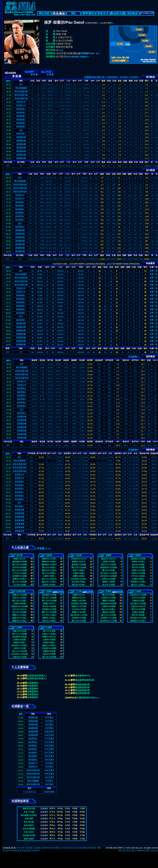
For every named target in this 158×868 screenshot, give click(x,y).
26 (145, 299)
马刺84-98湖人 (49, 643)
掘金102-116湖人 (49, 582)
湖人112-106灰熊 (19, 651)
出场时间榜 (21, 591)
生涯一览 (154, 352)
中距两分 (93, 453)
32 (145, 310)
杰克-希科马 (29, 825)
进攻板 (42, 360)
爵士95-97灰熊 (109, 570)
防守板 (50, 360)
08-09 (9, 127)
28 (53, 327)
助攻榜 (79, 555)
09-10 (9, 123)
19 (100, 289)
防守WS (135, 360)
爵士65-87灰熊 (109, 595)
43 (145, 317)
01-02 (9, 159)
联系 (13, 848)
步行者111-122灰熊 (109, 573)
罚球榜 (108, 591)
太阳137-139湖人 (19, 598)
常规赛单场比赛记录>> (95, 77)
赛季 (9, 81)
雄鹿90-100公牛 (79, 562)
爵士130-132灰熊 (79, 567)
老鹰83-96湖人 (79, 576)
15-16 (9, 102)
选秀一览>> (95, 54)
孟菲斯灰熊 (21, 137)
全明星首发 (33, 694)
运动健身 (37, 848)
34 (145, 306)
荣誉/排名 (103, 14)
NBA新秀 (36, 851)
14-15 (9, 106)
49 (32, 303)
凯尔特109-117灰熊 (109, 621)
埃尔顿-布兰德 (29, 835)
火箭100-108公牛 (138, 606)
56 (32, 331)
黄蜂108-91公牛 (79, 598)
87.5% (40, 299)
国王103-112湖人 (19, 601)
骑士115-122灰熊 (19, 570)
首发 (38, 81)
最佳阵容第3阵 (82, 685)
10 (47, 282)
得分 (147, 81)
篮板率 (34, 360)
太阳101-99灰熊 (108, 579)
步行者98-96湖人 (79, 582)
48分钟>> (135, 77)
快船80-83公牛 (79, 595)
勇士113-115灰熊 (19, 634)
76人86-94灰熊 (19, 585)
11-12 (9, 116)
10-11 (9, 120)
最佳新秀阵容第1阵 (85, 680)
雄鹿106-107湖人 (49, 559)
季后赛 (48, 549)
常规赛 (41, 548)
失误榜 (138, 591)
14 (100, 285)
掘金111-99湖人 (49, 645)
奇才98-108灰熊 (19, 567)
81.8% (40, 317)
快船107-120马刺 (79, 606)
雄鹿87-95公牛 (20, 559)
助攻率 (58, 360)
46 (145, 292)
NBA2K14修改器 (12, 851)
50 (32, 292)
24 (145, 285)
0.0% (60, 310)
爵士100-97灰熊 (79, 621)
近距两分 (68, 453)
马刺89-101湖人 (49, 585)
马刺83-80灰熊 (20, 640)
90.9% (40, 327)
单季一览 (154, 271)
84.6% (40, 341)
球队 (74, 14)
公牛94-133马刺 (79, 609)
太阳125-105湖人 (49, 621)
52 (32, 306)
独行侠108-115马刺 (79, 615)
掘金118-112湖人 (49, 570)
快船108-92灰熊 (19, 631)
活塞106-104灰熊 (19, 595)
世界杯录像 (91, 848)
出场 (32, 81)
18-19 (9, 85)
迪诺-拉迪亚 (29, 839)
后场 (114, 81)
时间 (44, 81)
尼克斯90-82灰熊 (20, 637)
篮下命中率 (41, 453)
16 (111, 292)
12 (100, 271)
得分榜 (19, 555)
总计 (21, 85)
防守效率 (109, 360)
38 (32, 285)
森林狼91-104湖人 (138, 621)
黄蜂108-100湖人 (49, 562)
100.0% (60, 271)
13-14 (9, 109)
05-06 (9, 144)
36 (145, 313)
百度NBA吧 (46, 848)
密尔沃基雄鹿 (21, 88)
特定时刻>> (113, 77)
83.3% (40, 292)
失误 (136, 81)
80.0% (40, 271)
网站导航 (44, 14)
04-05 (9, 148)
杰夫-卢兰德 (29, 812)
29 (145, 296)
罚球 (86, 81)
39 (32, 296)
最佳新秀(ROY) (83, 676)
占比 (60, 453)
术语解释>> (134, 357)
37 (32, 282)
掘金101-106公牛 (109, 559)
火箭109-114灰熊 (109, 598)
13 (145, 271)
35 (145, 327)
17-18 (9, 95)
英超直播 (29, 848)
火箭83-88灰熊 (138, 612)
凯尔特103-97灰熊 (138, 618)
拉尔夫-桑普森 (29, 829)
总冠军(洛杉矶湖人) (37, 676)
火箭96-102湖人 (138, 562)
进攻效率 (99, 360)
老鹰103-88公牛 (49, 637)
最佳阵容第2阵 (82, 690)
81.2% (40, 303)
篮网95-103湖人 (19, 579)
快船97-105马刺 (79, 601)
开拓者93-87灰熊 (79, 618)
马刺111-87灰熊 (138, 573)
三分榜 (79, 591)
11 (111, 271)
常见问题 (130, 851)
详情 (61, 50)
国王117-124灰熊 (109, 565)
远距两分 (118, 453)
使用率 (90, 360)
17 (53, 282)
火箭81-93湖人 (138, 579)
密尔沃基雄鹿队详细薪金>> (78, 57)
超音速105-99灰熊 (108, 604)
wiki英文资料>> (107, 23)
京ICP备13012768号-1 (115, 848)
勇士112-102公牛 (49, 579)
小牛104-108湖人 (138, 576)
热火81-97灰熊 (109, 585)
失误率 (82, 360)
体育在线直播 (26, 851)
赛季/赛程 (88, 14)
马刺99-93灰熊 (20, 604)
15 (32, 275)
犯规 (141, 81)
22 (100, 310)
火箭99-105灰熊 (108, 606)
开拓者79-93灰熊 (49, 648)
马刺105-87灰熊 (19, 657)
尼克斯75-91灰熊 (20, 576)
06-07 (9, 141)
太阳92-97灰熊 (109, 562)
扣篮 (149, 360)
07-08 (9, 130)
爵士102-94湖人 (49, 567)
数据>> (98, 698)
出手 (62, 81)
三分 (68, 81)
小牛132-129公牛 (19, 609)
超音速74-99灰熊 (79, 565)
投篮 (50, 81)
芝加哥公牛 (21, 102)
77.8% (40, 296)
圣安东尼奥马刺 (21, 92)
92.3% (40, 313)
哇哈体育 (20, 848)
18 (53, 285)
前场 (109, 81)
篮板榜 (49, 555)
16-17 (9, 99)
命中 (56, 81)
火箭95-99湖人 (49, 576)
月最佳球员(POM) (86, 698)
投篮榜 (49, 591)
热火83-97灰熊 (138, 565)
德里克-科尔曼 (29, 809)
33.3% (40, 275)
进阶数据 (132, 14)
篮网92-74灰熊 (109, 582)
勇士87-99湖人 (79, 570)
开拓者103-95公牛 (79, 559)
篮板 (103, 81)
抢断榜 (138, 555)
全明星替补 (33, 683)
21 (53, 313)
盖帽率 (74, 360)
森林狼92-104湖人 (49, 565)
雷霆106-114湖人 (19, 621)
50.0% (81, 275)
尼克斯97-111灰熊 (108, 618)
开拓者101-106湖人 (19, 645)
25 (145, 282)
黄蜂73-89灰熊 (109, 601)
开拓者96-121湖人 (79, 579)
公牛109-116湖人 (49, 615)
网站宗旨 (122, 851)
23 (32, 271)
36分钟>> (124, 77)
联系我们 (147, 851)
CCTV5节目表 (66, 848)
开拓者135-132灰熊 (19, 606)
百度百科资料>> (92, 23)
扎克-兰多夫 (29, 832)
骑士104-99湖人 (49, 573)
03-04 (9, 151)
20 (100, 292)
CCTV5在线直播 (79, 848)
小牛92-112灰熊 (19, 573)
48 (32, 289)
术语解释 (139, 851)
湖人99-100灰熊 (19, 612)
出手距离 (31, 453)
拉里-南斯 (29, 819)
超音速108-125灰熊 (109, 567)
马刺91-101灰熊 (138, 570)
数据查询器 (118, 14)
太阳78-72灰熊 (20, 648)
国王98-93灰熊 (49, 654)
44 (32, 299)
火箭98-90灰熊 (49, 640)
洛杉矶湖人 (21, 109)
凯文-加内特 (29, 822)
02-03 (9, 155)
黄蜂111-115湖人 (19, 615)
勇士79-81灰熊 (49, 631)
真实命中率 (144, 453)
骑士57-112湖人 (138, 585)
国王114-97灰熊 (138, 609)
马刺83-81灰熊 (138, 601)
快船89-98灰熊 (49, 651)
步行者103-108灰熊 (109, 576)
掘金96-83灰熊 (109, 612)
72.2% (40, 289)
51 (32, 310)
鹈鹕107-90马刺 (79, 612)
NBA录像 (55, 848)
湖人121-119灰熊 (19, 582)
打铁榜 (49, 628)
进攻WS (126, 360)
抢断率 (66, 360)
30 (53, 292)
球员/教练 (59, 14)
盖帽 (131, 81)
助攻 (120, 81)
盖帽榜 (108, 555)
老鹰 (83, 53)
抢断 (125, 81)
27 (53, 296)
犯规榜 (19, 628)
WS (118, 360)
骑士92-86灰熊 (138, 615)
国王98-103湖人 (79, 585)
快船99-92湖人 (20, 643)
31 (145, 289)
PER (143, 360)
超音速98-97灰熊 (20, 562)
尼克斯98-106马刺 (79, 604)
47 (32, 317)
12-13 (9, 113)
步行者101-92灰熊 (138, 604)
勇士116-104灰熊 (19, 565)
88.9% (40, 338)
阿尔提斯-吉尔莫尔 (29, 815)
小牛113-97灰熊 (138, 598)
